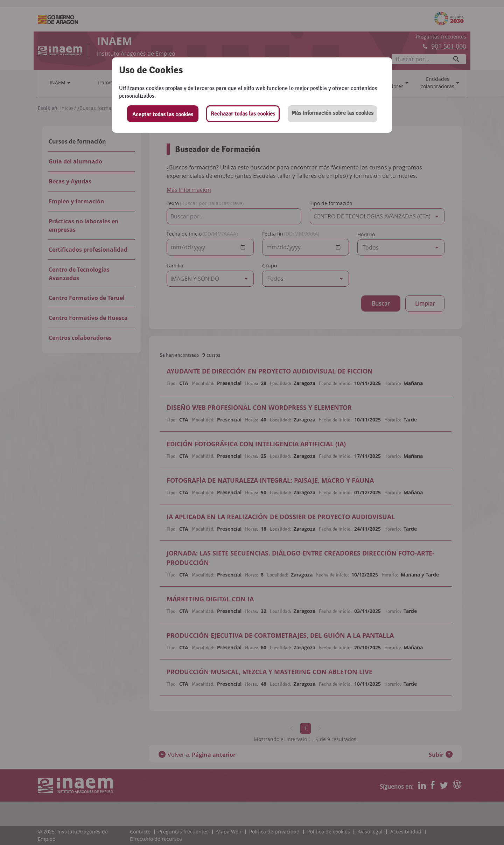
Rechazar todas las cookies (243, 114)
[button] (332, 114)
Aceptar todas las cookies (163, 114)
